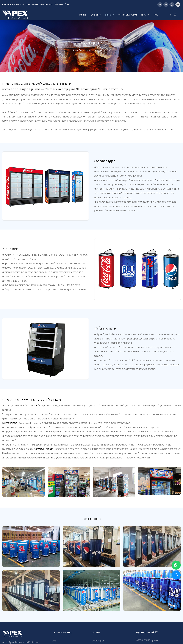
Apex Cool (78, 50)
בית (54, 641)
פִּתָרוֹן (90, 50)
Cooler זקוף (98, 641)
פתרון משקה (103, 50)
